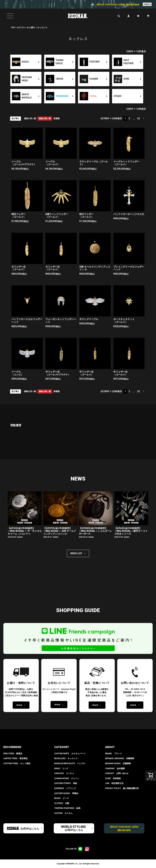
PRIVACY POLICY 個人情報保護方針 (122, 788)
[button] (144, 119)
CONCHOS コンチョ (64, 773)
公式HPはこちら (30, 829)
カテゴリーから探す (26, 28)
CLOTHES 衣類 (62, 803)
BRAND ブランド (114, 754)
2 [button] (129, 118)
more (147, 4)
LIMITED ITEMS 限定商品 (15, 758)
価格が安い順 (30, 118)
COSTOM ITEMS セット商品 (17, 763)
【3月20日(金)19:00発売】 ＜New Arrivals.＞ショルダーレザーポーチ (95, 531)
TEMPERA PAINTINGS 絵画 (67, 808)
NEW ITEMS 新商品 (13, 754)
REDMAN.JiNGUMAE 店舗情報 (120, 758)
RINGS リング (61, 769)
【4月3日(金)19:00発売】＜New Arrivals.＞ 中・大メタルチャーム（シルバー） (25, 531)
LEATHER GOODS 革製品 (66, 793)
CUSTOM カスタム (63, 813)
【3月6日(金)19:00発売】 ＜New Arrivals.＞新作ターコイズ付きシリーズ (131, 531)
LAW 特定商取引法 (114, 783)
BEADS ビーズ (61, 798)
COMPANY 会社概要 (115, 769)
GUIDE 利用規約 (113, 778)
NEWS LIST (76, 553)
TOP (13, 28)
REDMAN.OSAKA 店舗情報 (118, 763)
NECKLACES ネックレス (66, 758)
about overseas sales (124, 828)
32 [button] (138, 118)
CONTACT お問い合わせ (117, 773)
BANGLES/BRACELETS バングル (70, 763)
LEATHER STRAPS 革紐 (66, 783)
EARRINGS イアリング (65, 788)
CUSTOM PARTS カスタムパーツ (70, 754)
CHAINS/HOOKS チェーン (67, 778)
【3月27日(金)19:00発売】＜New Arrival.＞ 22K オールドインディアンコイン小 (60, 531)
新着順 (57, 118)
